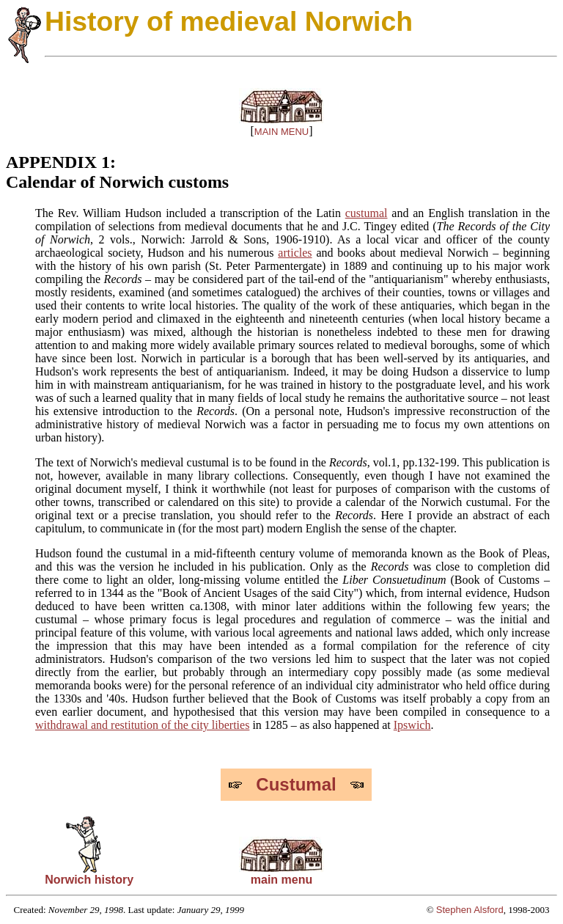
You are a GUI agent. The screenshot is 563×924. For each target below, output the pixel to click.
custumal (367, 213)
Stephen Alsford (470, 910)
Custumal (296, 784)
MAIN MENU (281, 132)
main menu (281, 874)
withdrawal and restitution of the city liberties (142, 725)
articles (295, 253)
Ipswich (412, 725)
